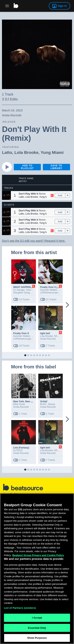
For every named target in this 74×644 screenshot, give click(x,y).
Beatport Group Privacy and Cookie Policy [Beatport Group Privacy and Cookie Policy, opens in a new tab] (38, 555)
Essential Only (37, 628)
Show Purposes (37, 638)
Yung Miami (52, 152)
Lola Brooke (26, 152)
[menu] (68, 196)
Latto (7, 152)
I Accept (37, 618)
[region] (37, 569)
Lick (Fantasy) (21, 448)
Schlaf (44, 401)
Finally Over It (21, 333)
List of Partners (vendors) (20, 608)
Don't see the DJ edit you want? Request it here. (34, 241)
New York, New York (24, 401)
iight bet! (45, 333)
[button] (6, 195)
